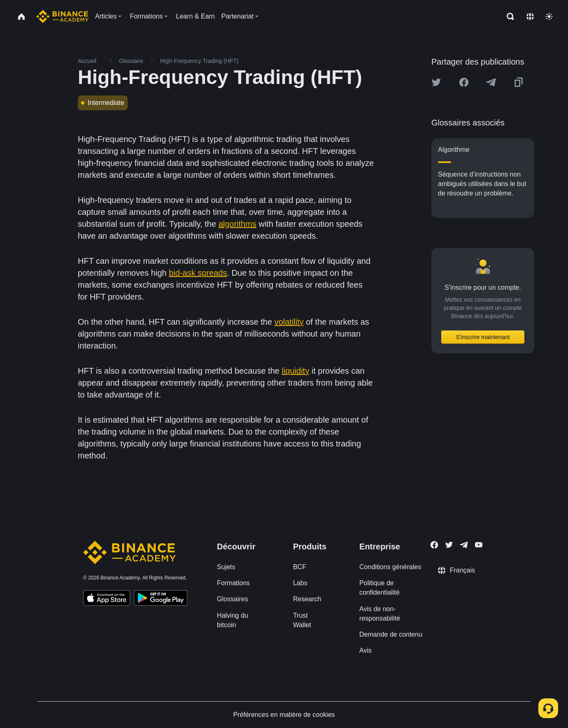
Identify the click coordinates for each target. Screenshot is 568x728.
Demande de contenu (391, 634)
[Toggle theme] (549, 16)
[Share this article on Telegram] (491, 82)
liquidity (295, 371)
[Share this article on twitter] (436, 82)
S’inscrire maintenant (483, 337)
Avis (365, 650)
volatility (289, 322)
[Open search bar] (508, 16)
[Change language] (530, 16)
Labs (300, 583)
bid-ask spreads (198, 273)
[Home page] (62, 16)
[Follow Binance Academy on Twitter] (449, 545)
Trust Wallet (302, 620)
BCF (300, 567)
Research (307, 599)
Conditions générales (390, 567)
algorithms (237, 224)
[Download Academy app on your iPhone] (107, 599)
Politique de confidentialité (379, 588)
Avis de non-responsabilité (380, 614)
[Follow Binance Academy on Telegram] (464, 545)
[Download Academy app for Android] (161, 599)
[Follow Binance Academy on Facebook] (434, 545)
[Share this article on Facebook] (464, 82)
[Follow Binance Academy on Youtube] (479, 545)
